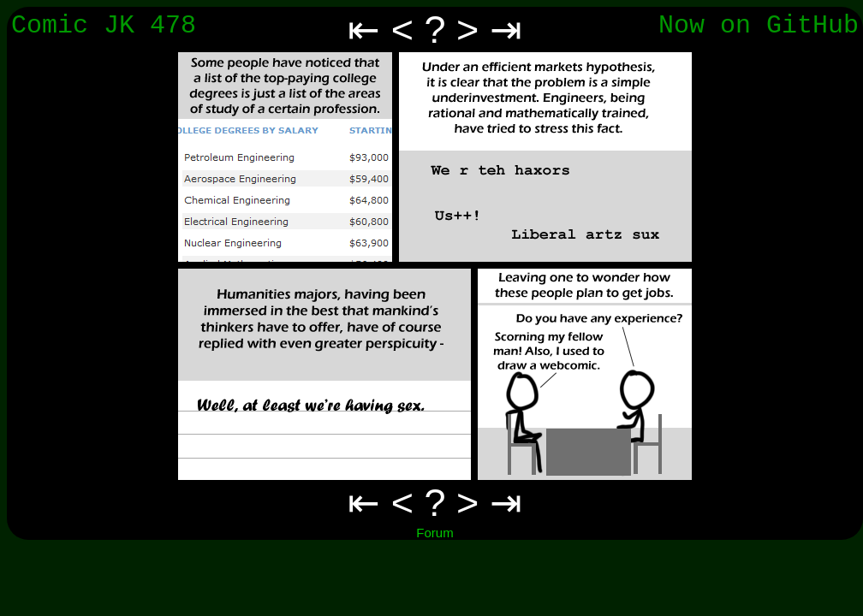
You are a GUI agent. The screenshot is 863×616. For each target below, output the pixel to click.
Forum (434, 533)
